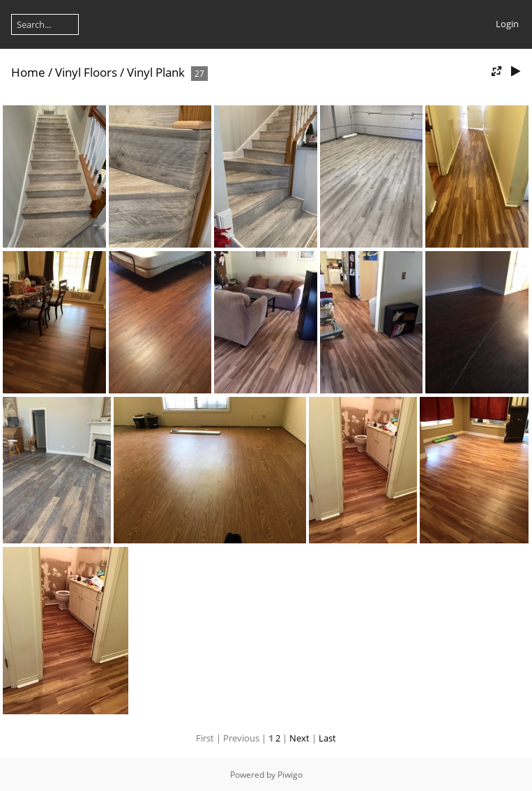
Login (507, 24)
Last (327, 738)
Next (299, 738)
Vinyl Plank (156, 72)
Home (28, 72)
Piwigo (290, 775)
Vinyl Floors (86, 72)
